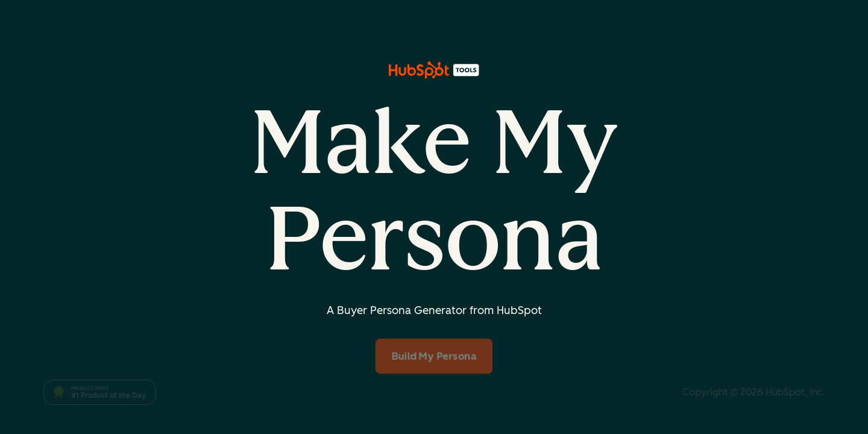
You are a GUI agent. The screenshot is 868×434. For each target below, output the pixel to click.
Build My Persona (434, 356)
